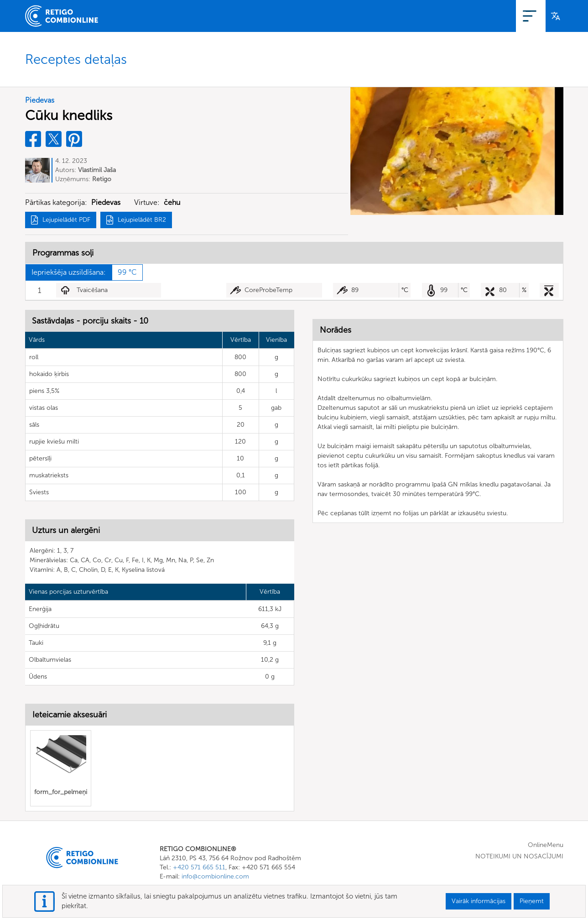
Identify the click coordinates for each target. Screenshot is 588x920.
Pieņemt (532, 901)
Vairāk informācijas (479, 901)
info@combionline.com (215, 876)
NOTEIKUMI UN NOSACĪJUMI (519, 856)
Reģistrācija (476, 16)
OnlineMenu (428, 16)
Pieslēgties (521, 16)
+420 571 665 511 (199, 867)
